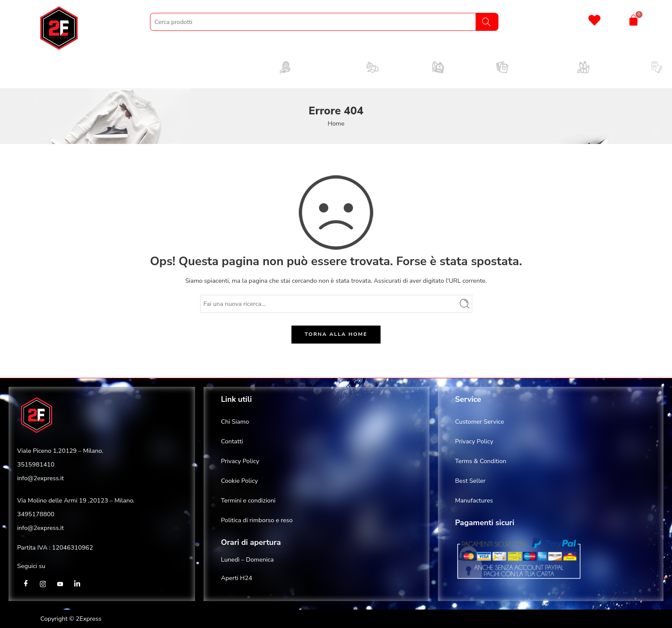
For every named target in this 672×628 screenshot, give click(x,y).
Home (336, 123)
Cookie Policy (239, 481)
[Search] (487, 22)
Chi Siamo (235, 422)
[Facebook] (26, 584)
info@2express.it (40, 478)
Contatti (232, 441)
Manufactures (474, 500)
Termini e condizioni (248, 500)
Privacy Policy (240, 461)
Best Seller (470, 481)
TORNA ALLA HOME (336, 334)
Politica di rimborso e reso (256, 520)
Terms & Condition (481, 461)
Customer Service (480, 422)
